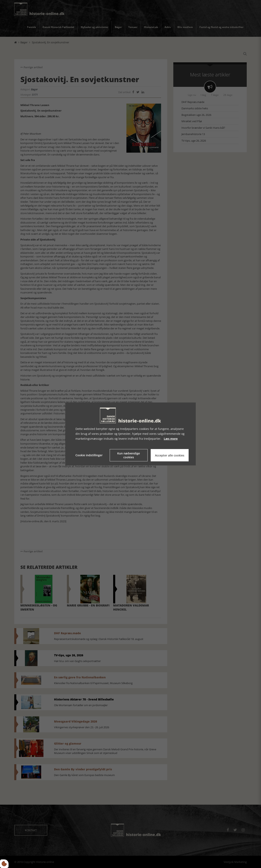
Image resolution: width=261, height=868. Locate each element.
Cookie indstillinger (89, 455)
